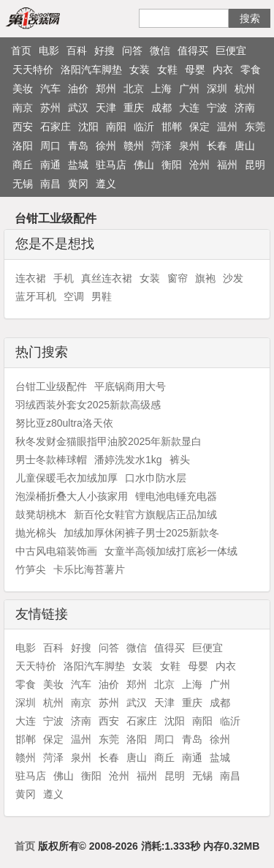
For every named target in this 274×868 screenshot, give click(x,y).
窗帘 (178, 278)
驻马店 (111, 165)
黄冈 (78, 184)
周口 (50, 146)
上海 (161, 89)
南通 (50, 165)
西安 (23, 127)
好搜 (104, 50)
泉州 (189, 146)
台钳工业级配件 (51, 386)
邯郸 (172, 127)
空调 (74, 296)
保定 (199, 127)
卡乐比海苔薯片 (89, 569)
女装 (140, 70)
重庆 (134, 108)
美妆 (23, 89)
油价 (78, 89)
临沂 (144, 127)
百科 (77, 50)
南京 (23, 108)
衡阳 (172, 165)
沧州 (199, 165)
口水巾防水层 (156, 478)
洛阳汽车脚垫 (91, 70)
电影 (49, 50)
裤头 (180, 460)
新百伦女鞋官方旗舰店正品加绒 (145, 515)
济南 (245, 108)
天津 (106, 108)
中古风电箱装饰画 (56, 551)
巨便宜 (231, 50)
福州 (227, 165)
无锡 (23, 184)
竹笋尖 (31, 569)
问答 (132, 50)
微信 (160, 50)
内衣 (223, 70)
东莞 (255, 127)
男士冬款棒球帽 (51, 460)
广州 (189, 89)
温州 (227, 127)
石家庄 (56, 127)
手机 (64, 278)
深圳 (217, 89)
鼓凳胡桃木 (41, 515)
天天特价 (33, 70)
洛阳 (23, 146)
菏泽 (161, 146)
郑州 (106, 89)
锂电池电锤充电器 (176, 496)
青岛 (78, 146)
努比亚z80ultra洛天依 (64, 423)
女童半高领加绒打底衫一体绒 (171, 551)
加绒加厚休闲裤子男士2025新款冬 (141, 533)
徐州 (106, 146)
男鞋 (102, 296)
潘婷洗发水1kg (128, 460)
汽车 (50, 89)
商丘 (23, 165)
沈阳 (88, 127)
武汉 (78, 108)
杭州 (245, 89)
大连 (189, 108)
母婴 (195, 70)
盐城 (78, 165)
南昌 (50, 184)
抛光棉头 (36, 533)
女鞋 (167, 70)
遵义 (106, 184)
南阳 (116, 127)
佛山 (144, 165)
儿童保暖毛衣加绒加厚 (66, 478)
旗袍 (205, 278)
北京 (134, 89)
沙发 (233, 278)
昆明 (255, 165)
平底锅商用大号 (130, 386)
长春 (217, 146)
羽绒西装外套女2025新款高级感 (88, 405)
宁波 (217, 108)
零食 (251, 70)
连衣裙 (31, 278)
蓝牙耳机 (36, 296)
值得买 (193, 50)
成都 (161, 108)
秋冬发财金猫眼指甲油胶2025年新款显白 (109, 441)
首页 (21, 50)
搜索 (250, 18)
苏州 (50, 108)
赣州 (134, 146)
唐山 (245, 146)
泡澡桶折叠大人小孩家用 (72, 496)
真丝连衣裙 (107, 278)
